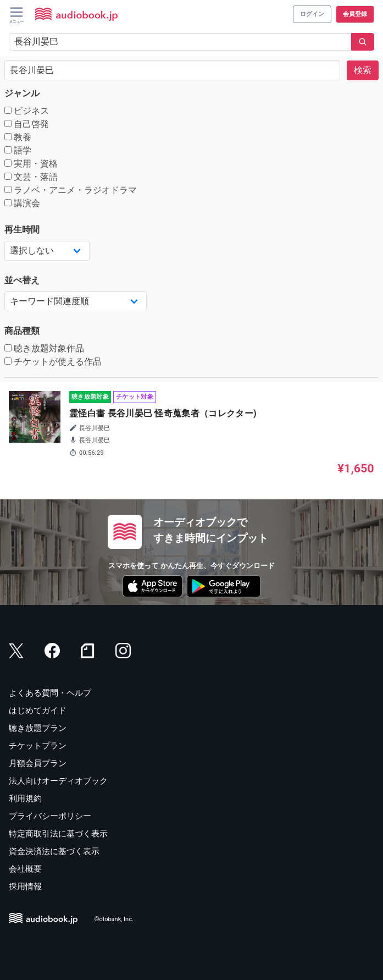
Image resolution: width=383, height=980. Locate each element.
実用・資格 (31, 164)
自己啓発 (27, 124)
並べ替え (22, 280)
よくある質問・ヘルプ (50, 693)
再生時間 (22, 230)
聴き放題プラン (38, 728)
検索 (363, 70)
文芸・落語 (31, 177)
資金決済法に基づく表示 (54, 851)
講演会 (22, 203)
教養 (18, 137)
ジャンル (22, 93)
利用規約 (25, 799)
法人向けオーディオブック (58, 781)
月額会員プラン (38, 763)
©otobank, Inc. (114, 920)
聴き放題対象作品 (44, 348)
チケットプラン (38, 746)
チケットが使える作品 (53, 362)
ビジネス (27, 111)
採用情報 (25, 887)
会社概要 (25, 869)
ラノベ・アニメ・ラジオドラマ (71, 190)
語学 (18, 150)
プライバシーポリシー (50, 816)
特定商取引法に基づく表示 (58, 834)
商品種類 (22, 331)
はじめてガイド (38, 711)
